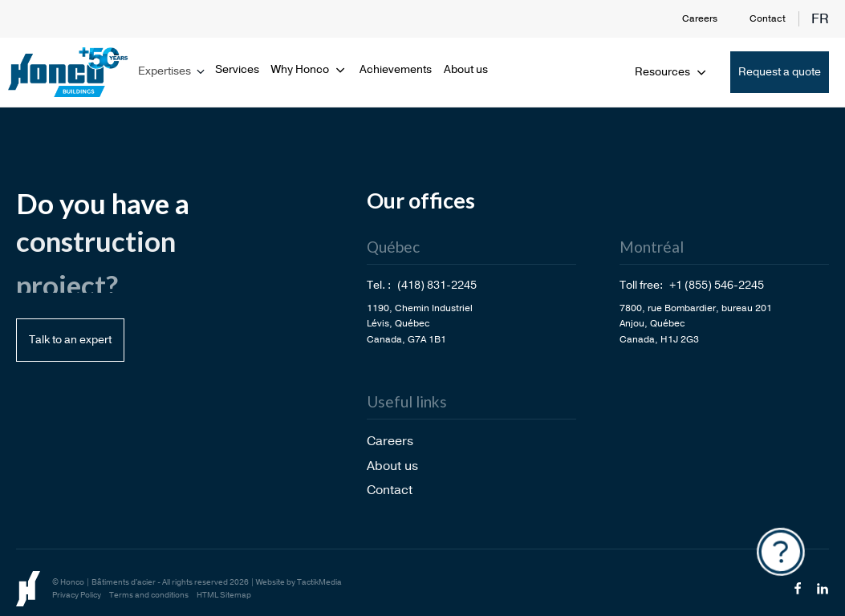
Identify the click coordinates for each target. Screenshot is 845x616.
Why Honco (309, 69)
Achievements (396, 69)
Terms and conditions (149, 595)
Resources (672, 72)
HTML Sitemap (224, 595)
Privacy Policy (77, 595)
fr (820, 19)
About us (466, 69)
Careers (700, 18)
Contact (768, 18)
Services (237, 69)
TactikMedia (319, 582)
